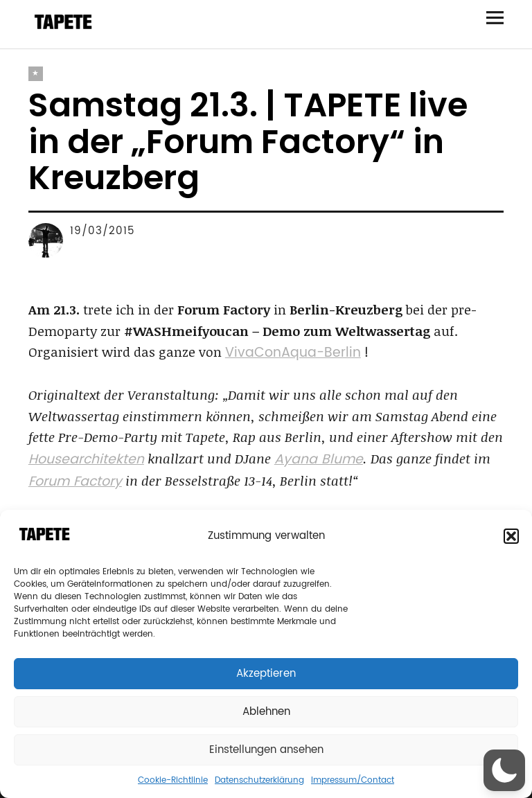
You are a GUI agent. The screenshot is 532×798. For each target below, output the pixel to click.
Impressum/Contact (353, 780)
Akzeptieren (266, 674)
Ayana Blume (319, 460)
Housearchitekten (86, 460)
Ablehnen (266, 712)
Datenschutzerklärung (259, 780)
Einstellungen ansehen (266, 750)
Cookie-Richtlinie (173, 780)
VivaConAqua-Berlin (293, 353)
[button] (511, 536)
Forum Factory (75, 482)
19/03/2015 (103, 231)
